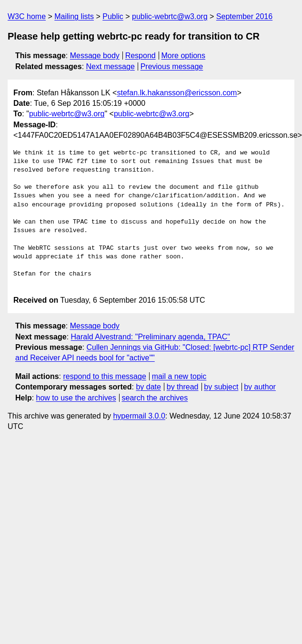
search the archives (155, 398)
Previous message (172, 66)
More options (184, 56)
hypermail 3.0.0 (139, 416)
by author (260, 387)
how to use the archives (76, 398)
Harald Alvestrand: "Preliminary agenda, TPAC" (151, 337)
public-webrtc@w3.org (170, 16)
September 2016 (244, 16)
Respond (141, 56)
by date (148, 387)
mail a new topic (179, 376)
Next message (111, 66)
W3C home (27, 16)
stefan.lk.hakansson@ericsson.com (177, 93)
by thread (183, 387)
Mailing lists (74, 16)
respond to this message (104, 376)
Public (113, 16)
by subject (221, 387)
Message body (95, 56)
